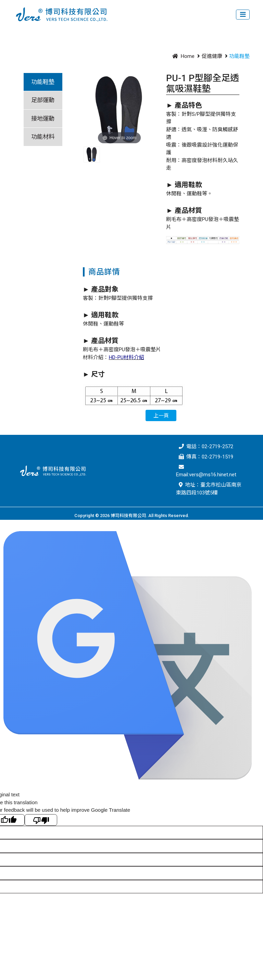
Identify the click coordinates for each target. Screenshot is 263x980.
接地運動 (43, 119)
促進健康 (212, 56)
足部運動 (43, 100)
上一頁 (161, 416)
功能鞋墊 (43, 82)
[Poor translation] (41, 820)
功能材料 (43, 137)
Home (182, 56)
